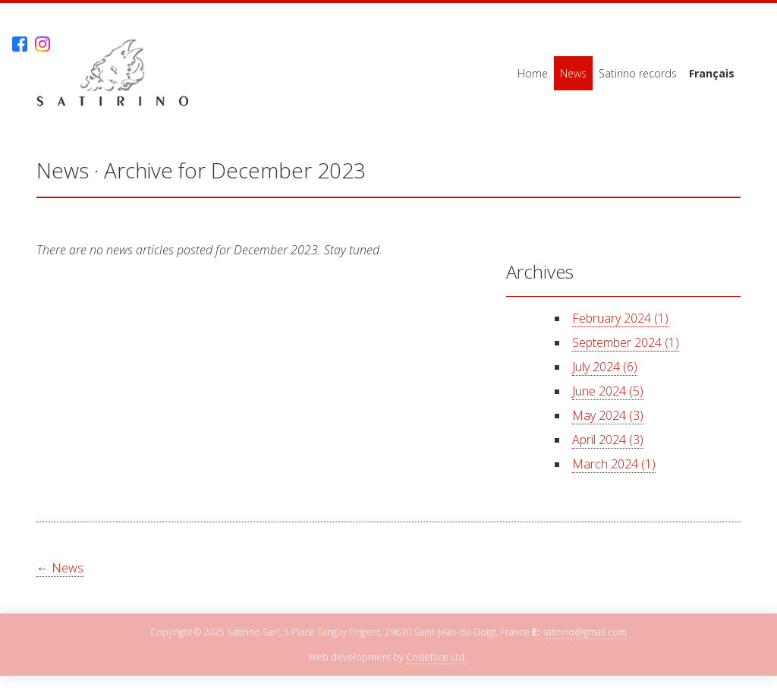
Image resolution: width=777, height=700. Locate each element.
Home (533, 73)
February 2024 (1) (620, 318)
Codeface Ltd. (436, 657)
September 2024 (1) (626, 342)
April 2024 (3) (608, 440)
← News (60, 568)
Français (712, 73)
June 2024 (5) (608, 391)
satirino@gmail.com (585, 632)
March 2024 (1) (614, 464)
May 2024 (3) (608, 415)
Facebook (20, 44)
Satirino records (638, 73)
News (573, 73)
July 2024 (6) (605, 367)
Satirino (112, 73)
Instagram (42, 44)
